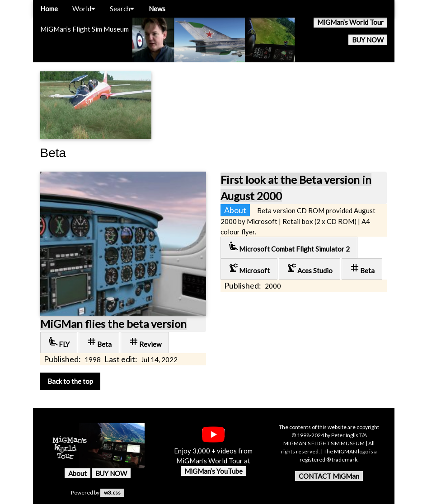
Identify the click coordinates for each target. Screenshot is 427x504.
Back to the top (70, 381)
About (77, 473)
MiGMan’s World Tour (350, 22)
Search (122, 9)
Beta (99, 342)
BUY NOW (368, 40)
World (84, 9)
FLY (59, 342)
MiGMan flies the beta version (113, 324)
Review (145, 342)
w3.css (112, 492)
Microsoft (249, 268)
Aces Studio (310, 268)
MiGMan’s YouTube (213, 471)
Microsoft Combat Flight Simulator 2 (289, 247)
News (157, 9)
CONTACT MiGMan (329, 476)
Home (49, 9)
